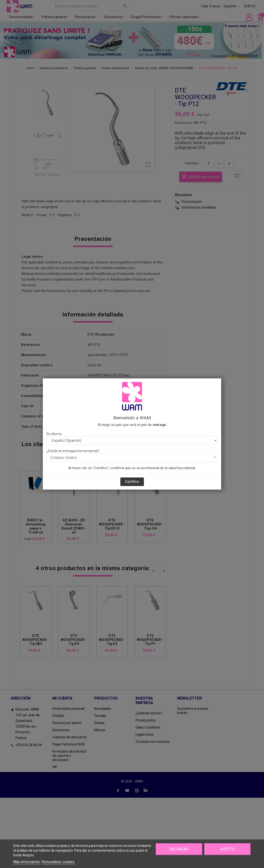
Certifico (132, 482)
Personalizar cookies (58, 862)
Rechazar (179, 849)
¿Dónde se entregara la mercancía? (73, 451)
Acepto (228, 849)
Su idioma (54, 434)
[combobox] (132, 458)
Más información (27, 862)
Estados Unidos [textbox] (64, 458)
